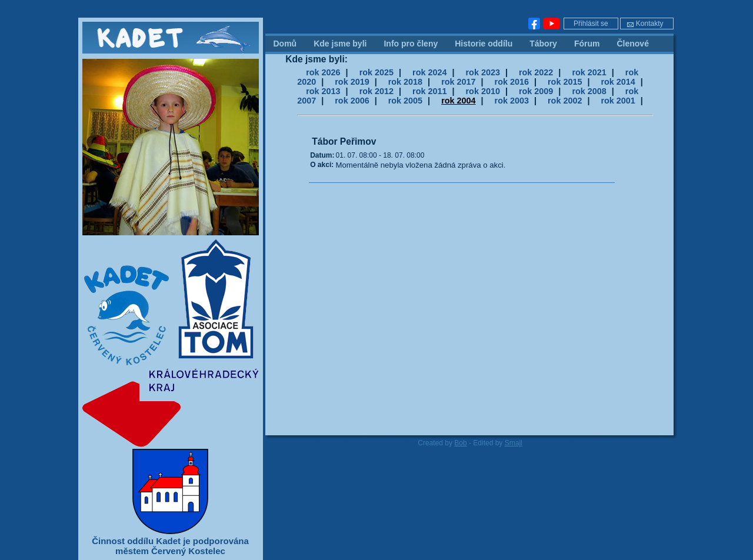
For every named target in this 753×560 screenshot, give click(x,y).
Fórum (587, 44)
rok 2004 (458, 101)
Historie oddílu (484, 44)
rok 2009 (536, 91)
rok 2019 (352, 82)
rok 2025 (376, 72)
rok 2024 (429, 72)
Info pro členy (411, 44)
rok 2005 (405, 101)
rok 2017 (458, 82)
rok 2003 (512, 101)
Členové (632, 44)
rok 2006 (352, 101)
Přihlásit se (591, 24)
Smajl (514, 443)
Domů (285, 44)
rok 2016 (512, 82)
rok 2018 (405, 82)
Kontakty (645, 24)
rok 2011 (429, 91)
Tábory (543, 44)
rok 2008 (589, 91)
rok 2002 (565, 101)
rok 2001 (618, 101)
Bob (460, 443)
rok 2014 (618, 82)
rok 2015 (565, 82)
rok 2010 (483, 91)
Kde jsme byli (340, 44)
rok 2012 (376, 91)
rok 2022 (536, 72)
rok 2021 (589, 72)
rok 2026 (323, 72)
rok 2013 (323, 91)
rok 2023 (483, 72)
